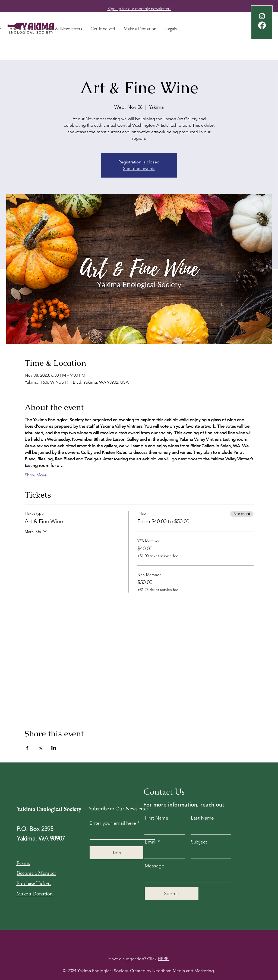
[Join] (116, 853)
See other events (139, 168)
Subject (199, 842)
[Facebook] (262, 25)
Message (154, 866)
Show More (36, 475)
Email (151, 842)
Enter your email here (113, 823)
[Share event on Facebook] (27, 748)
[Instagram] (262, 16)
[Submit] (172, 894)
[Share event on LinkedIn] (54, 748)
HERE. (164, 959)
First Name (157, 818)
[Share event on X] (41, 748)
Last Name (202, 818)
